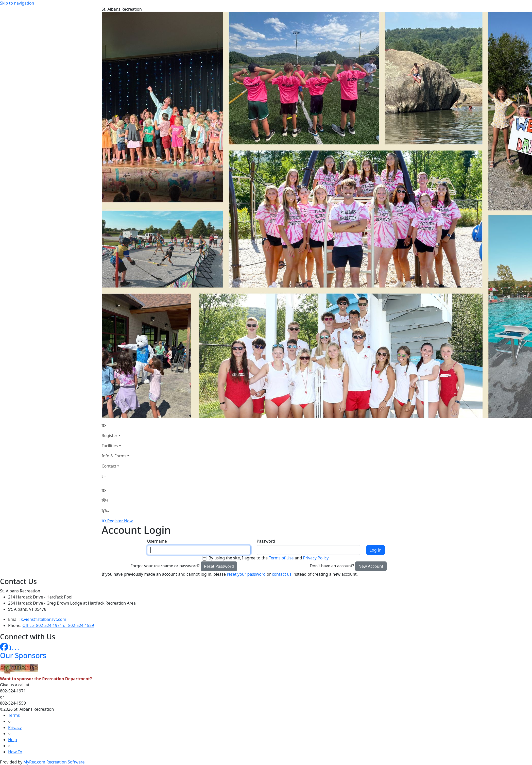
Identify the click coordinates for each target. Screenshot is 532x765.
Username (157, 541)
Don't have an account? (332, 566)
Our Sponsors (23, 655)
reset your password (246, 574)
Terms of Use (281, 558)
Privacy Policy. (316, 558)
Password (266, 541)
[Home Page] (116, 425)
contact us (282, 574)
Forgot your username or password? (165, 566)
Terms (14, 715)
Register (110, 436)
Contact (109, 466)
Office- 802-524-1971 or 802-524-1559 (58, 625)
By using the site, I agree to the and (269, 558)
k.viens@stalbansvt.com (44, 619)
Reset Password (219, 566)
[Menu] (105, 511)
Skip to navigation (17, 3)
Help (13, 740)
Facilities (110, 446)
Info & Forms (114, 456)
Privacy (15, 727)
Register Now (120, 521)
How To (15, 752)
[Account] (116, 476)
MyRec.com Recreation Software (54, 762)
